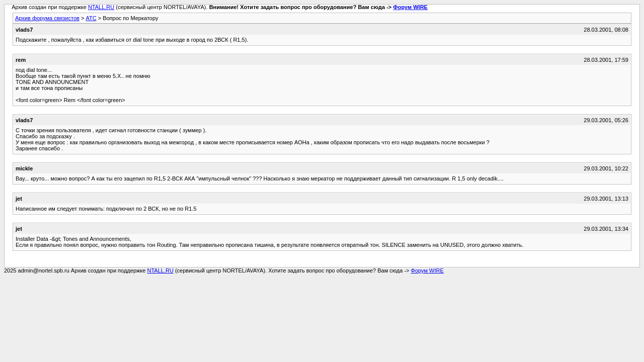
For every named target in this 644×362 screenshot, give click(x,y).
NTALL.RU (101, 7)
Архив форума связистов (47, 18)
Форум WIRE (410, 7)
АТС (91, 18)
